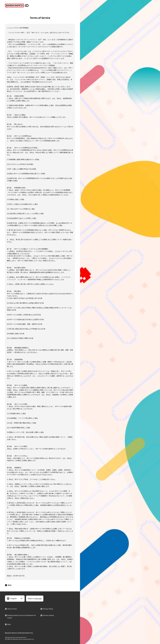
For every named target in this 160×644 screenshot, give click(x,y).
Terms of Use (12, 609)
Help (9, 624)
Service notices (48, 615)
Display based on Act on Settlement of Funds (21, 617)
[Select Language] (15, 599)
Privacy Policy (48, 609)
